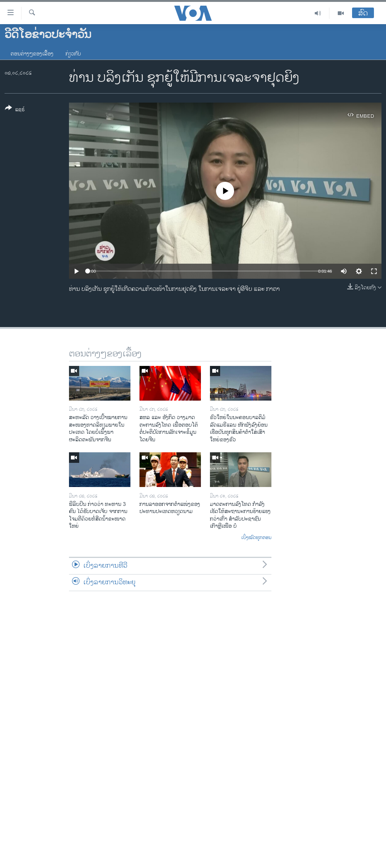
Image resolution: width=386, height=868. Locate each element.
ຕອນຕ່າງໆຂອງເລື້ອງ (32, 54)
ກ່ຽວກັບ (73, 54)
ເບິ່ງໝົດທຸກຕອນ (256, 538)
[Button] (15, 110)
